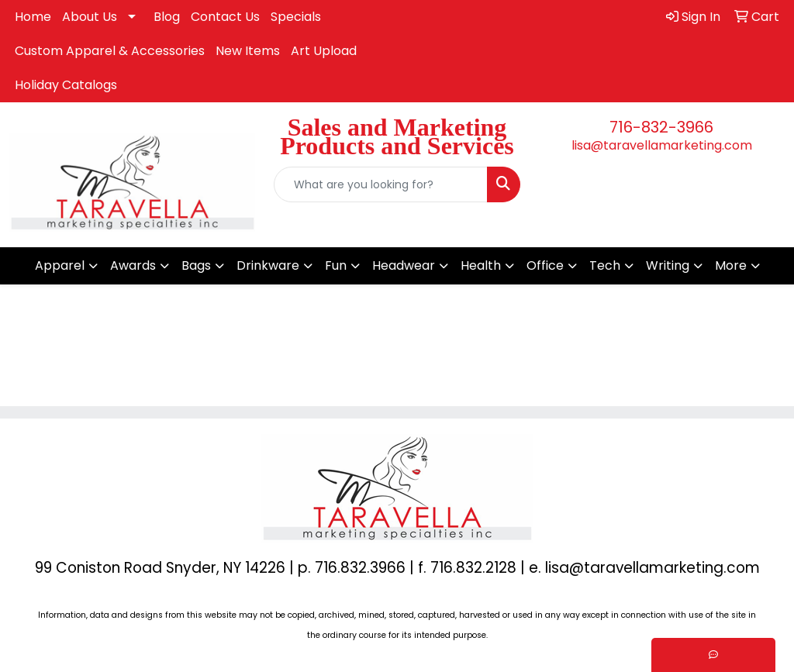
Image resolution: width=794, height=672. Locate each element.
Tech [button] (605, 265)
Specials (296, 17)
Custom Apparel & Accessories (110, 51)
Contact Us (225, 17)
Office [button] (545, 265)
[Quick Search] (380, 184)
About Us (90, 17)
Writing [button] (668, 265)
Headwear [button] (404, 265)
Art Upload (324, 51)
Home (33, 17)
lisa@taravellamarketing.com (662, 145)
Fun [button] (336, 265)
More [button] (731, 265)
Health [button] (481, 265)
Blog (167, 17)
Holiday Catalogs (66, 85)
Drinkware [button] (268, 265)
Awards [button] (133, 265)
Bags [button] (196, 265)
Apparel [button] (60, 265)
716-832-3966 (661, 127)
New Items (248, 51)
